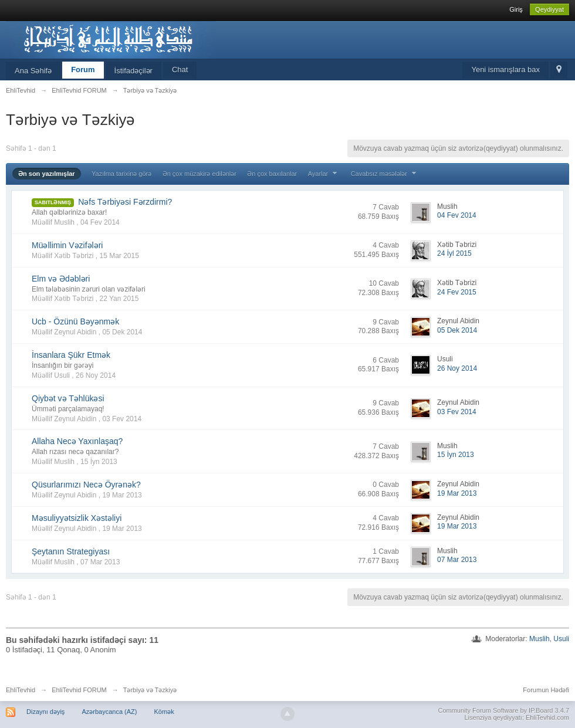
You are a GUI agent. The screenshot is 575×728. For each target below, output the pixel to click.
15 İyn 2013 (456, 455)
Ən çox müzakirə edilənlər (199, 174)
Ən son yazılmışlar (47, 174)
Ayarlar (324, 174)
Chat (180, 70)
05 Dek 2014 (457, 330)
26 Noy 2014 (457, 368)
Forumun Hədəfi (546, 690)
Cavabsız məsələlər (385, 174)
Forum (83, 70)
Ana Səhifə (33, 71)
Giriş (516, 9)
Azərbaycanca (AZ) (109, 712)
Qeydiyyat (549, 9)
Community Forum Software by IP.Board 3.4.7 (503, 710)
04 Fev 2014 (457, 215)
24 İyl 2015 (454, 253)
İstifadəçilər (133, 71)
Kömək (164, 712)
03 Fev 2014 (457, 412)
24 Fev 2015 (457, 292)
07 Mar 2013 (457, 560)
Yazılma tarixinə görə (121, 174)
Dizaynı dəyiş (45, 712)
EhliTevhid (21, 690)
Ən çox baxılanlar (272, 174)
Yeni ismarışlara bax (505, 70)
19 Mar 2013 (457, 493)
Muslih (540, 639)
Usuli (561, 639)
